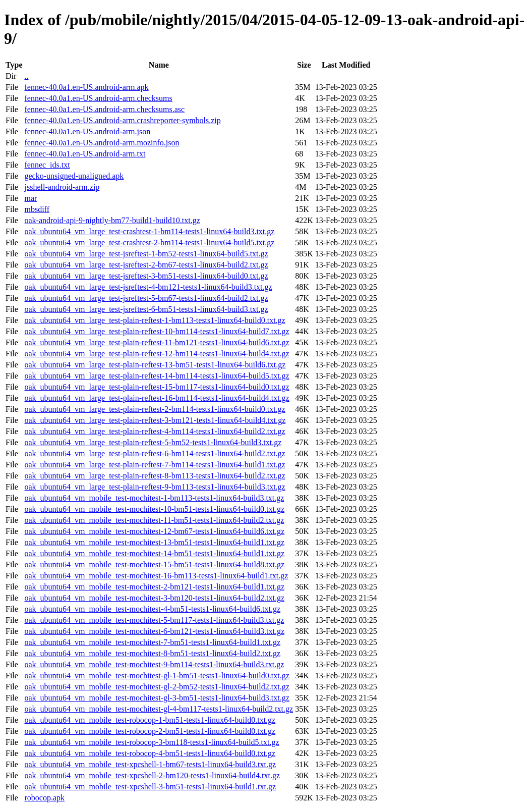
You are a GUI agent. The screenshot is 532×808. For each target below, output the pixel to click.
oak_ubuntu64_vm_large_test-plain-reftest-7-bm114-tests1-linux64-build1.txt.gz (155, 465)
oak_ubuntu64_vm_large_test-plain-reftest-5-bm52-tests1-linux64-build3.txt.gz (153, 442)
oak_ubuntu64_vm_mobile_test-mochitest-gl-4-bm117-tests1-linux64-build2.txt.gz (159, 709)
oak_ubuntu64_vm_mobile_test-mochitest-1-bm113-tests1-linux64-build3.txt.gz (154, 498)
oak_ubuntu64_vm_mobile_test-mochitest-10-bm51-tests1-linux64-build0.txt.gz (154, 509)
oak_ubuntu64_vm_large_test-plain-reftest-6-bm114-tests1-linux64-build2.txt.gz (155, 453)
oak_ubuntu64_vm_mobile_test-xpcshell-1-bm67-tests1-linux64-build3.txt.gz (150, 764)
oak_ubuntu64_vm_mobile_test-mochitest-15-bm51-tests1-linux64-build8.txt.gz (154, 564)
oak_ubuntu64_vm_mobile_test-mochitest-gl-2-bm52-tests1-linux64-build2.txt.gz (157, 687)
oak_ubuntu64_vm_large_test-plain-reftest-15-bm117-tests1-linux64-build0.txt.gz (157, 387)
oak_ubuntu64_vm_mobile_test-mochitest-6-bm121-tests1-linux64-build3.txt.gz (154, 631)
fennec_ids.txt (47, 165)
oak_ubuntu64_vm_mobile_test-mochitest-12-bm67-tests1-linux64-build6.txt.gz (154, 531)
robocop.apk (44, 798)
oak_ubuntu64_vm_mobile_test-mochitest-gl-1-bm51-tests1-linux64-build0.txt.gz (157, 676)
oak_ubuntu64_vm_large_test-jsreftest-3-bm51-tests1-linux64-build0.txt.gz (146, 276)
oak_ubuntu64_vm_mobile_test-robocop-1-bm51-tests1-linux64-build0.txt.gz (150, 720)
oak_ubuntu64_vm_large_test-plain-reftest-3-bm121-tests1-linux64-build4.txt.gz (155, 420)
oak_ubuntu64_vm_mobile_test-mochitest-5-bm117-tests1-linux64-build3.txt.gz (154, 620)
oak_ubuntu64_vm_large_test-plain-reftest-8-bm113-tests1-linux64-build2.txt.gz (155, 476)
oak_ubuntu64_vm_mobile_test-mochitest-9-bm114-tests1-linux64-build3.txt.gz (154, 664)
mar (31, 198)
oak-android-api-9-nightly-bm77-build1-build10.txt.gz (112, 220)
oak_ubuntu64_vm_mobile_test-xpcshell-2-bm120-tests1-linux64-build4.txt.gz (152, 775)
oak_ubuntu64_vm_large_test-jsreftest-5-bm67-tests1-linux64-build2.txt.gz (146, 298)
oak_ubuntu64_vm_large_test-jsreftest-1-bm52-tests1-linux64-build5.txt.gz (146, 254)
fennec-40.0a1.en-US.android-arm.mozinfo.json (102, 143)
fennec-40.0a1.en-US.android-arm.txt (85, 154)
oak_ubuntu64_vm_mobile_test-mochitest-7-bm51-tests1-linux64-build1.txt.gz (152, 642)
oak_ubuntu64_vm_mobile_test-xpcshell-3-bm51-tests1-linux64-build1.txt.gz (150, 787)
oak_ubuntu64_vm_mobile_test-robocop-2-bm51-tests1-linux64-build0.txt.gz (150, 731)
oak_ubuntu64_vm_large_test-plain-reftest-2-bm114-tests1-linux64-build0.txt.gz (155, 409)
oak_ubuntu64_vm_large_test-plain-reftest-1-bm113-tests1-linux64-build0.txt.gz (155, 320)
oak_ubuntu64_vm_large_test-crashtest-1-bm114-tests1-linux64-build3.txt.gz (149, 231)
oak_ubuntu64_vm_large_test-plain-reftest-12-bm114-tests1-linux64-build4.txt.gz (157, 354)
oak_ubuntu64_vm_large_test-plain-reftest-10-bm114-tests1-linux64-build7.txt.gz (157, 331)
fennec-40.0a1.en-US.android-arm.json (87, 131)
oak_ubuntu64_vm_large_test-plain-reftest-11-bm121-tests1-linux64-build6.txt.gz (157, 342)
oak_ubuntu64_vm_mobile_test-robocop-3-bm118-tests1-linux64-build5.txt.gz (152, 742)
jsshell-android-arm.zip (62, 187)
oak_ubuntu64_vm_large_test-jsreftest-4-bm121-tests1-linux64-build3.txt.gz (148, 287)
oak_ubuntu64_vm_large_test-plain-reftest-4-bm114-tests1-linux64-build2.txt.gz (155, 431)
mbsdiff (37, 209)
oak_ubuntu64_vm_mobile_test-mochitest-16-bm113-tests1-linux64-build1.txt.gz (156, 576)
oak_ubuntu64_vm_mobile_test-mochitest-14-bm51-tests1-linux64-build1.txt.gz (154, 553)
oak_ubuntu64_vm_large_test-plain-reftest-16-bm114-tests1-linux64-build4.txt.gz (157, 398)
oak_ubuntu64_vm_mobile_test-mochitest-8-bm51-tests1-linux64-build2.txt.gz (152, 653)
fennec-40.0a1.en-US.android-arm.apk (86, 87)
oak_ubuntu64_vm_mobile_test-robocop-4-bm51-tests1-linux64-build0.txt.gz (150, 753)
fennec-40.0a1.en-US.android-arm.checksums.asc (104, 109)
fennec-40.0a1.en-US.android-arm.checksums (98, 98)
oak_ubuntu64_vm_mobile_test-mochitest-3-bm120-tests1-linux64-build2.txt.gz (154, 598)
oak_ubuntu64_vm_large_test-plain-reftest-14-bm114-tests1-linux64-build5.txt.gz (157, 376)
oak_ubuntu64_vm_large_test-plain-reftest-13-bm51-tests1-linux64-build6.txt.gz (155, 365)
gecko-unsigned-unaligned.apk (74, 176)
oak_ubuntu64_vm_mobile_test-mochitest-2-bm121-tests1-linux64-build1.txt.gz (154, 587)
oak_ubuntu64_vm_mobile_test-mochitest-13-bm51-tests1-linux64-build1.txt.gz (154, 542)
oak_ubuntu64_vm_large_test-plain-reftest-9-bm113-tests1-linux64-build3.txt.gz (155, 487)
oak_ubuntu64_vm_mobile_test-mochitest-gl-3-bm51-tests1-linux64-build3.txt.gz (157, 698)
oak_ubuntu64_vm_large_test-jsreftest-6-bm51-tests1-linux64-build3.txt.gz (146, 309)
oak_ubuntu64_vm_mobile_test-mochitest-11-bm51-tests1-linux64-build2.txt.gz (154, 520)
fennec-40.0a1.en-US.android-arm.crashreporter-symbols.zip (122, 120)
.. (26, 76)
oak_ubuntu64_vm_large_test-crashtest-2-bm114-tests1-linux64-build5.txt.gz (149, 243)
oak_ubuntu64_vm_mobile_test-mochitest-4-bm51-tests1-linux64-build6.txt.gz (152, 609)
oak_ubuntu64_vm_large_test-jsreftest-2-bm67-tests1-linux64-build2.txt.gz (146, 265)
